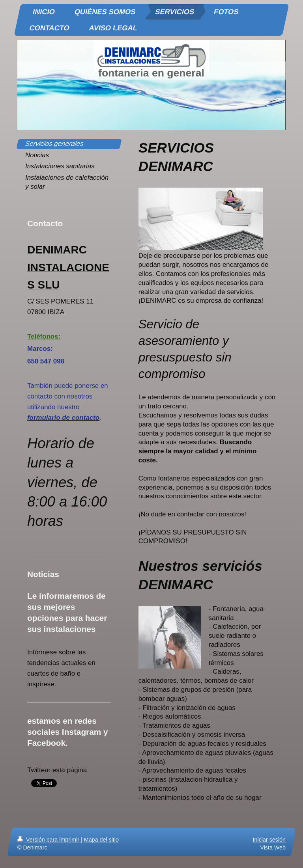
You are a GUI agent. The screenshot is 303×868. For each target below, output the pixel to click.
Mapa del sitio (101, 840)
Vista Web (273, 848)
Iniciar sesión (269, 840)
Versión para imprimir (49, 840)
